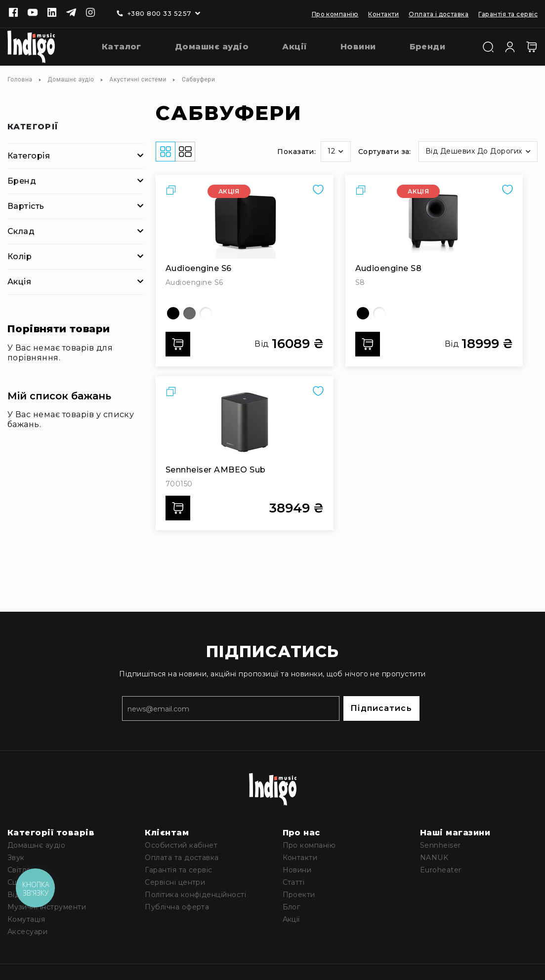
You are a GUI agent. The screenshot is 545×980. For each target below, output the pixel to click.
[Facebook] (13, 13)
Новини (297, 870)
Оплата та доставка (182, 858)
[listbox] (245, 313)
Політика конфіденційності (195, 895)
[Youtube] (33, 13)
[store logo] (31, 47)
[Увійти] (510, 46)
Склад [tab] (21, 231)
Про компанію (335, 14)
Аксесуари (27, 932)
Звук (16, 858)
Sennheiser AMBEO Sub (216, 470)
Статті (294, 882)
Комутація (26, 919)
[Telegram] (71, 13)
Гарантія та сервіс (508, 14)
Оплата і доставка (439, 14)
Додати (181, 344)
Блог (292, 907)
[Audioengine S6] (245, 222)
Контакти (383, 14)
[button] (335, 152)
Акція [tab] (19, 282)
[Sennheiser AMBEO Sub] (245, 423)
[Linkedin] (52, 13)
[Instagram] (90, 13)
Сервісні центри (175, 882)
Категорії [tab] (33, 127)
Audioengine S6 (199, 268)
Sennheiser (440, 845)
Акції (291, 919)
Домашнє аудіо (71, 79)
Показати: (296, 152)
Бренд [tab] (22, 181)
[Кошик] (532, 47)
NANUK (434, 858)
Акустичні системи (138, 79)
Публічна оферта (177, 907)
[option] (173, 313)
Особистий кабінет (181, 845)
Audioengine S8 (389, 268)
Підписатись (381, 708)
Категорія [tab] (29, 156)
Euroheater (441, 870)
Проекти (299, 895)
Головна (20, 79)
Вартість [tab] (26, 206)
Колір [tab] (20, 256)
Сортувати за (384, 152)
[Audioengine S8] (434, 222)
